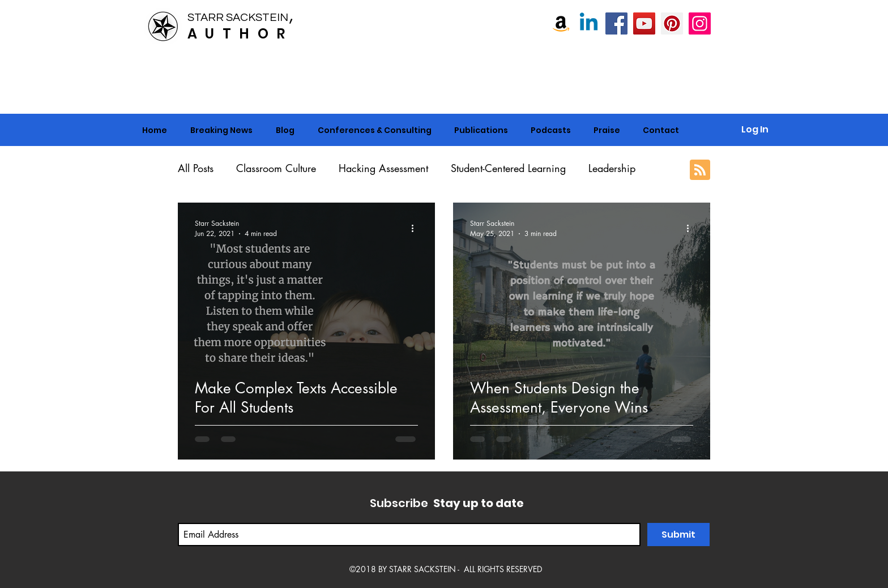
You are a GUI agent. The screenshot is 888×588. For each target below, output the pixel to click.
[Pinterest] (672, 23)
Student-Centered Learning (508, 168)
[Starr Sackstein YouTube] (644, 23)
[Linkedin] (589, 23)
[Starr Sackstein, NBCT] (616, 23)
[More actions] (416, 228)
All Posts (196, 168)
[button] (374, 130)
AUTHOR (240, 34)
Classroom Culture (276, 168)
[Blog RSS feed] (700, 170)
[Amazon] (561, 23)
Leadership (612, 168)
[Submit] (678, 535)
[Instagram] (700, 23)
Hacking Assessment (383, 168)
